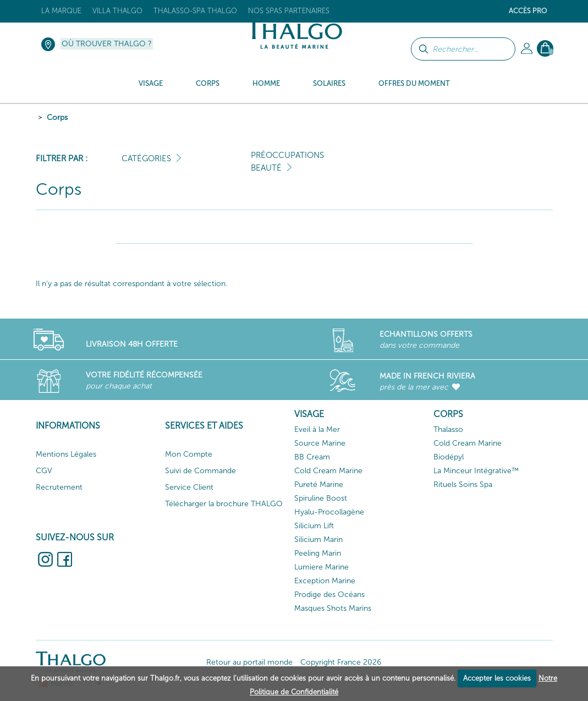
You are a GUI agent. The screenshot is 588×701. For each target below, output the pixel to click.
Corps (57, 117)
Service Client (189, 487)
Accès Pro (528, 11)
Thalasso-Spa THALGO (195, 11)
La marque (61, 11)
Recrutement (59, 487)
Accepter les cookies (497, 678)
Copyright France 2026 (341, 662)
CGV (44, 471)
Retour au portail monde (249, 662)
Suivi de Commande (200, 471)
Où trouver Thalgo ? (107, 44)
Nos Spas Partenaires (289, 11)
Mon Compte (189, 454)
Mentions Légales (66, 454)
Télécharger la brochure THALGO (224, 504)
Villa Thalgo (117, 11)
